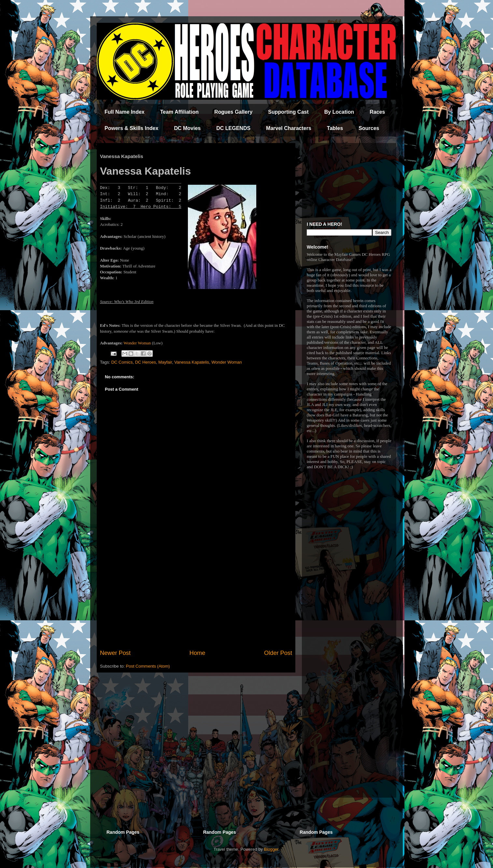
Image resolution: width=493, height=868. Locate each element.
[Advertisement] (196, 595)
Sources (369, 128)
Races (377, 112)
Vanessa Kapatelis (192, 362)
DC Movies (187, 128)
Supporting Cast (288, 112)
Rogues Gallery (233, 112)
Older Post (278, 653)
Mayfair (165, 362)
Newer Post (115, 653)
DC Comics (122, 362)
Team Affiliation (179, 112)
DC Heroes (146, 362)
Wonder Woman (137, 343)
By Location (339, 112)
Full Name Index (125, 112)
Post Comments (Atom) (148, 666)
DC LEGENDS (233, 128)
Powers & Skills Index (131, 128)
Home (197, 653)
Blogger (271, 849)
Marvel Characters (289, 128)
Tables (335, 128)
